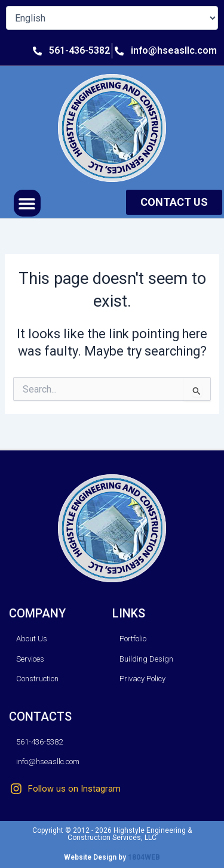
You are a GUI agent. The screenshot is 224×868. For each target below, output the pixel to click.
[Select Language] (112, 18)
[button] (27, 203)
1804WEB (144, 857)
